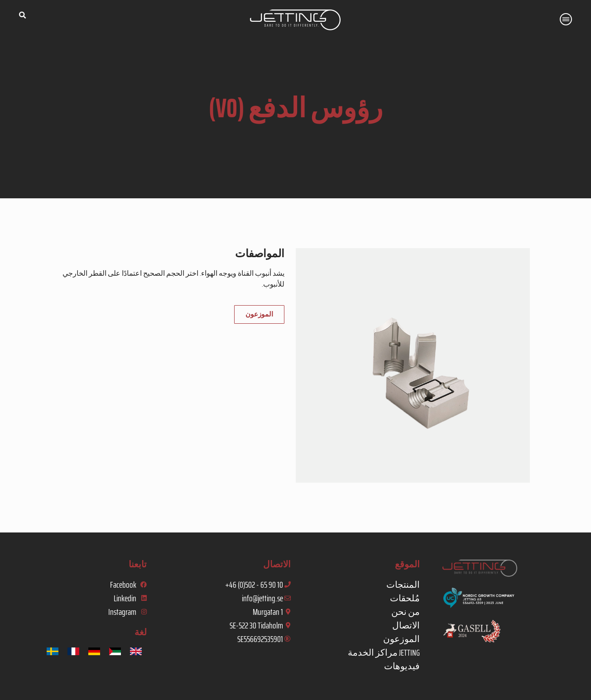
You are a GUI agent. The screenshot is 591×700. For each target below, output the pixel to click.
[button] (22, 15)
